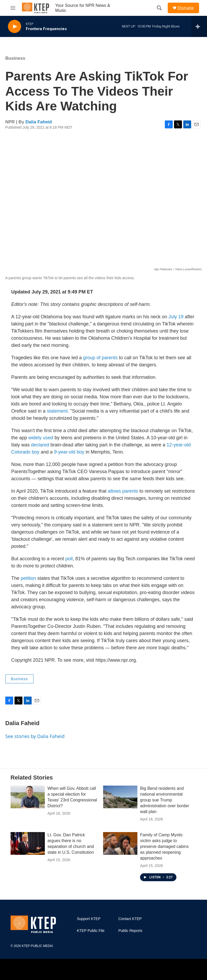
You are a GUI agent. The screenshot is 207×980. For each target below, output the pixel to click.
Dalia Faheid (39, 122)
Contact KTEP (130, 919)
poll (69, 559)
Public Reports (130, 931)
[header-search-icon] (159, 8)
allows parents (123, 491)
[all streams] (199, 26)
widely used (41, 438)
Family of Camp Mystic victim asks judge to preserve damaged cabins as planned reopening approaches (164, 846)
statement (57, 411)
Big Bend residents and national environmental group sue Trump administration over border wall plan (165, 800)
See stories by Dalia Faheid (35, 736)
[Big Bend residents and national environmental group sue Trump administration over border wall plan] (120, 797)
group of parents (100, 358)
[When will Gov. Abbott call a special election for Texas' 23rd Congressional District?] (28, 797)
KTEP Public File (91, 931)
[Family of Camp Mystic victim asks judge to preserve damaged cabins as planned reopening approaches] (120, 843)
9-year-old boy (69, 452)
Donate (186, 8)
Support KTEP (89, 919)
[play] (15, 27)
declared (40, 445)
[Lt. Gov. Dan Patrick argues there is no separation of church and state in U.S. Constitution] (28, 843)
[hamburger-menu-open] (13, 8)
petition (28, 578)
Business (15, 58)
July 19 (176, 317)
